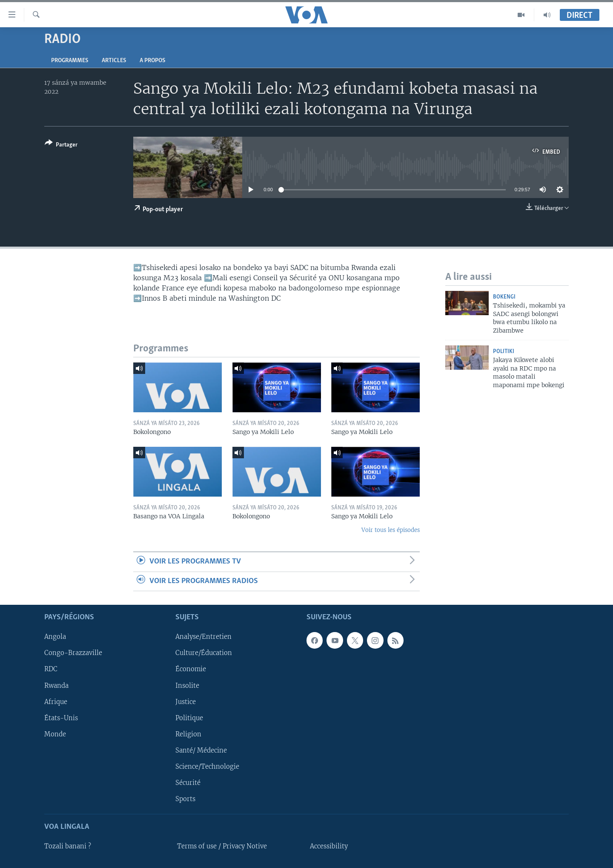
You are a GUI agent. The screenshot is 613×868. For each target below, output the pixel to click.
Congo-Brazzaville (73, 653)
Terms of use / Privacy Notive (222, 846)
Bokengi (504, 297)
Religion (188, 734)
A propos (152, 61)
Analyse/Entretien (203, 637)
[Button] (61, 145)
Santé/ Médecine (201, 750)
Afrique (56, 702)
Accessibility (329, 846)
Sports (185, 799)
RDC (51, 670)
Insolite (187, 686)
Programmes (70, 61)
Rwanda (56, 686)
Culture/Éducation (204, 653)
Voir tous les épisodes (391, 530)
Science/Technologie (207, 767)
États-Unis (61, 718)
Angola (55, 637)
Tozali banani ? (68, 846)
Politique (189, 718)
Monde (55, 734)
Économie (191, 670)
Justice (186, 702)
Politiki (504, 352)
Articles (114, 61)
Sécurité (188, 783)
